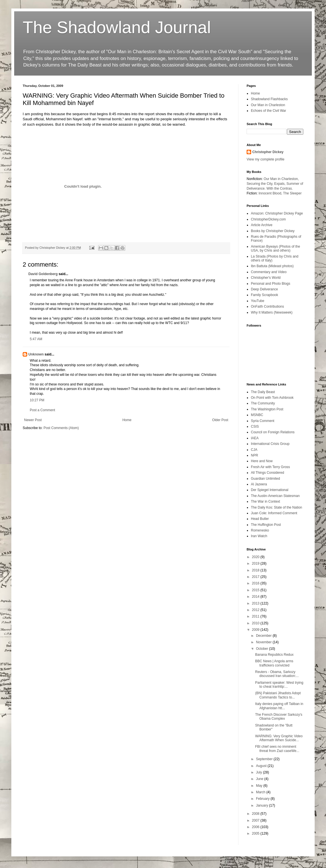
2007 (256, 820)
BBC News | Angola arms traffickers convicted (274, 663)
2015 (256, 590)
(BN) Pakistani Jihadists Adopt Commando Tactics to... (278, 695)
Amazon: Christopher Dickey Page (277, 213)
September (265, 759)
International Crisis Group (270, 444)
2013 (256, 603)
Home (127, 420)
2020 (256, 557)
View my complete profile (265, 159)
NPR (254, 455)
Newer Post (33, 420)
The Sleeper (292, 193)
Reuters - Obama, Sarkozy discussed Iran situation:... (277, 674)
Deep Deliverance (264, 289)
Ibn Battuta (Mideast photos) (272, 266)
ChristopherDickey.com (268, 219)
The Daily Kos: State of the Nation (277, 507)
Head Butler (260, 519)
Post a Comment (42, 410)
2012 (256, 610)
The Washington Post (267, 409)
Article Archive (262, 225)
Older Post (220, 420)
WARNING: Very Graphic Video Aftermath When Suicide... (279, 738)
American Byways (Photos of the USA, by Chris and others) (275, 248)
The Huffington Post (266, 525)
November (264, 642)
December (264, 636)
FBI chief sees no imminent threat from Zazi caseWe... (277, 749)
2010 (256, 623)
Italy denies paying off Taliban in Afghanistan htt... (279, 706)
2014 (256, 597)
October (263, 649)
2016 (256, 583)
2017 (256, 577)
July (260, 772)
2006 (256, 827)
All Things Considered (267, 473)
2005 (256, 833)
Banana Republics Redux (274, 655)
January (263, 805)
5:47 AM (36, 339)
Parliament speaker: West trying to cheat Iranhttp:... (279, 685)
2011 (256, 616)
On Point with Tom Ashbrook (272, 398)
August (262, 766)
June (260, 779)
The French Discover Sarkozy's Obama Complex (279, 717)
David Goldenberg (43, 274)
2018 (256, 570)
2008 (256, 814)
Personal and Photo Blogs (271, 284)
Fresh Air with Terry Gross (270, 467)
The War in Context (265, 501)
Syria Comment (263, 421)
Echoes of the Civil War (268, 111)
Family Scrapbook (264, 295)
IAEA (255, 438)
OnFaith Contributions (267, 307)
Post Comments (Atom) (61, 428)
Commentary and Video (269, 272)
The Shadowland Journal (117, 27)
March (261, 792)
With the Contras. (280, 188)
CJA (254, 450)
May (260, 786)
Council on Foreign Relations (273, 432)
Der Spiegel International (270, 490)
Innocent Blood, (270, 193)
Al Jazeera (259, 484)
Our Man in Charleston (268, 105)
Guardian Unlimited (265, 479)
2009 (256, 630)
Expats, (280, 184)
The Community (263, 403)
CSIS (255, 427)
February (263, 799)
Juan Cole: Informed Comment (274, 513)
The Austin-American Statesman (275, 496)
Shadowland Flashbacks (269, 99)
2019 (256, 563)
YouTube (258, 301)
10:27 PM (37, 400)
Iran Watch (259, 536)
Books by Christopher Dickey (273, 231)
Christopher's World (266, 278)
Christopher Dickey (268, 152)
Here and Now (262, 461)
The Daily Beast (263, 392)
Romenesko (260, 530)
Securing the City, (260, 184)
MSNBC (257, 415)
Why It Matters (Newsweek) (272, 312)
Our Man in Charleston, (281, 179)
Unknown (36, 354)
